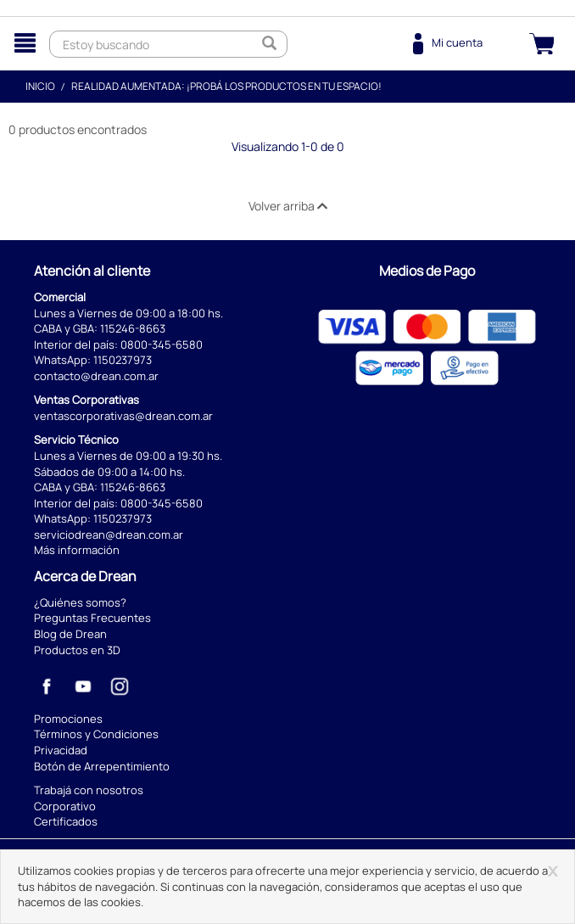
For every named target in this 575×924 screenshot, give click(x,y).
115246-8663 (133, 328)
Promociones (68, 719)
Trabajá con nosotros (89, 790)
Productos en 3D (77, 650)
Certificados (66, 821)
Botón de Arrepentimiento (102, 766)
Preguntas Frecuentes (92, 618)
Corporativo (65, 806)
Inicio (40, 86)
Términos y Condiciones (96, 734)
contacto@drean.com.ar (96, 376)
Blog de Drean (70, 634)
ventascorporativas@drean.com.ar (123, 416)
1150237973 (123, 360)
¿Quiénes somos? (80, 602)
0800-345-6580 (162, 344)
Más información (77, 550)
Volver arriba (288, 206)
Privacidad (61, 750)
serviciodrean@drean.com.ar (109, 535)
